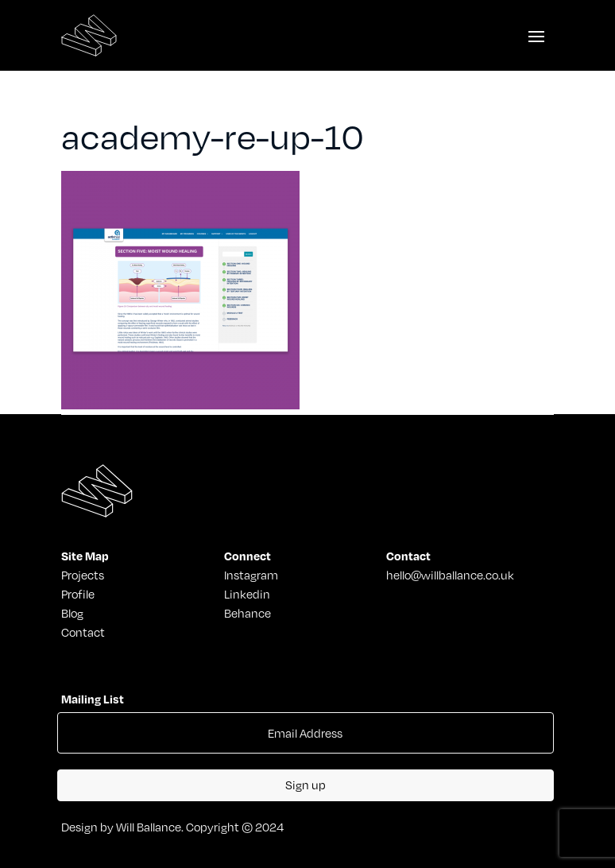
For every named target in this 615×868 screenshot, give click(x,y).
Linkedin (247, 594)
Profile (78, 594)
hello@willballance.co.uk (450, 575)
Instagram (251, 575)
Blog (72, 613)
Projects (83, 575)
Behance (248, 613)
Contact (83, 632)
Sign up (306, 785)
